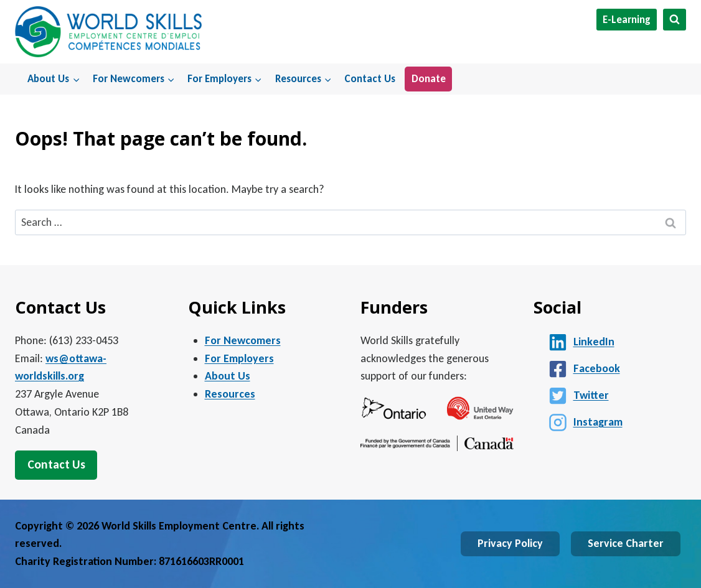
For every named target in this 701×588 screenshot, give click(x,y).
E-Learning (627, 20)
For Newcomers (243, 340)
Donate (429, 79)
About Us (228, 376)
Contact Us (370, 79)
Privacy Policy (510, 543)
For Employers (239, 358)
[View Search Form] (675, 20)
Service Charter (626, 543)
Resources (230, 394)
